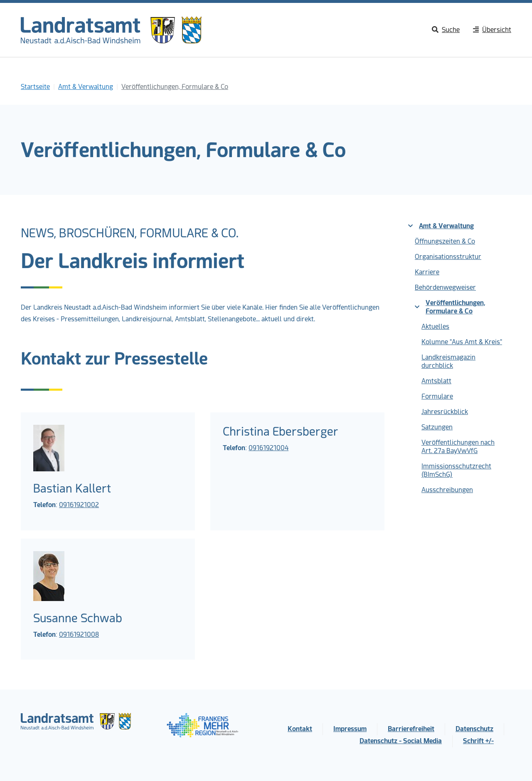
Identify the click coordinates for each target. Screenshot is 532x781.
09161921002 (79, 505)
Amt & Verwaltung (441, 226)
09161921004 (268, 448)
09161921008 (79, 634)
